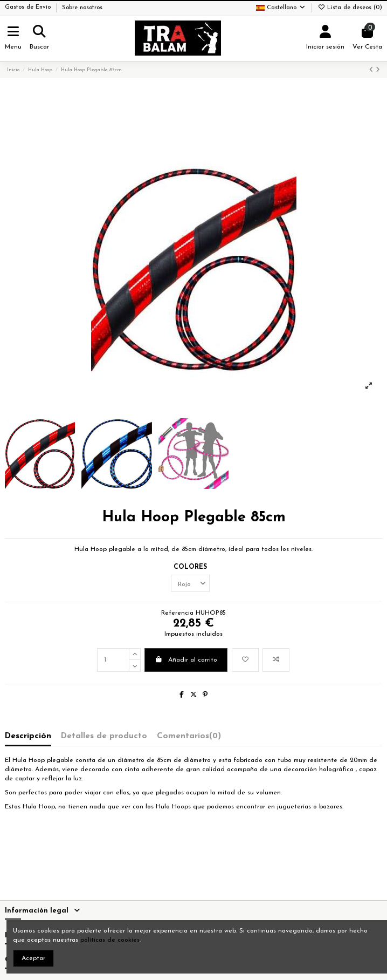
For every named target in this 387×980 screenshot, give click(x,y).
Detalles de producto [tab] (104, 736)
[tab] (189, 739)
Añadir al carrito (186, 660)
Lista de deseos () (350, 8)
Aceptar (33, 958)
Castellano (281, 8)
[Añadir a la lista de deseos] (245, 660)
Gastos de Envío (29, 8)
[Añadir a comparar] (276, 660)
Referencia (177, 613)
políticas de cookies (110, 940)
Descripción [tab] (28, 736)
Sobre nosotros (82, 8)
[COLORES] (190, 583)
